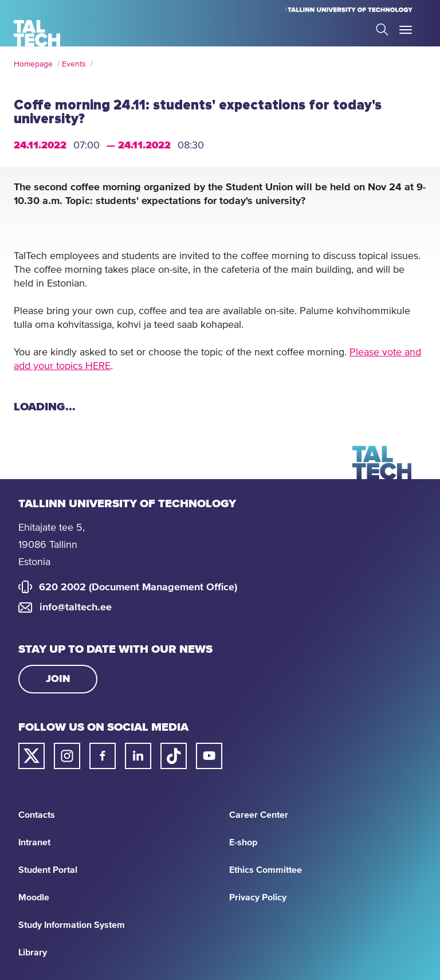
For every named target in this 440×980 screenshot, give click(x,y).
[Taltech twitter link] (32, 756)
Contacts (37, 815)
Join (58, 679)
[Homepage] (37, 33)
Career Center (259, 815)
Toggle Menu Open (406, 30)
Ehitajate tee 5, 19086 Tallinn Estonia (52, 545)
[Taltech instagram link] (67, 756)
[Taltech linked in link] (138, 756)
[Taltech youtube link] (209, 756)
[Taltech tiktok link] (174, 756)
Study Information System (72, 925)
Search (382, 30)
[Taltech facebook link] (103, 756)
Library (33, 952)
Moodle (34, 897)
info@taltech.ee (76, 607)
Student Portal (48, 870)
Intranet (34, 842)
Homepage (33, 64)
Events (74, 64)
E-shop (243, 842)
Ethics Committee (266, 870)
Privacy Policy (258, 897)
